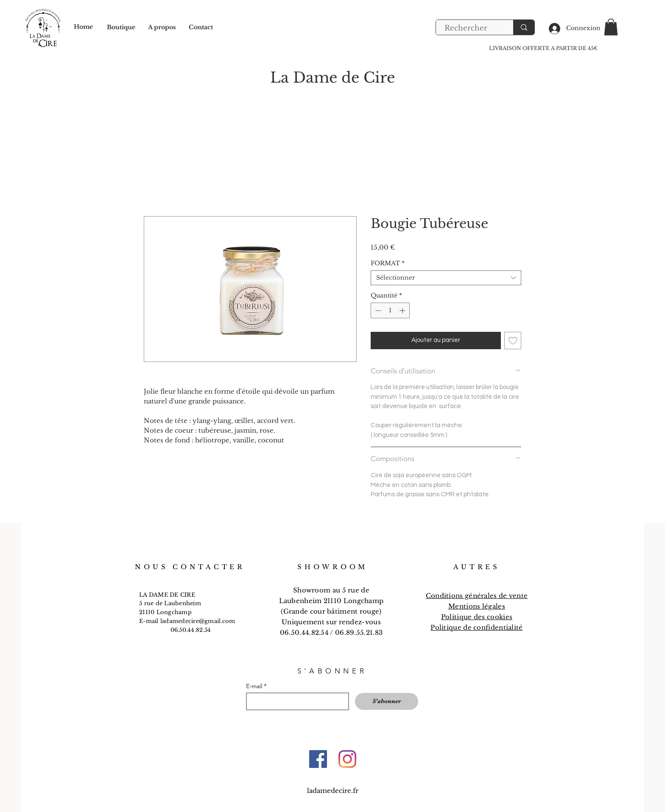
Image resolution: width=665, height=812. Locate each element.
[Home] (89, 27)
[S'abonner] (387, 701)
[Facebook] (318, 759)
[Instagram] (347, 759)
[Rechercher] (470, 28)
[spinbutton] (390, 310)
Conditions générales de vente (477, 596)
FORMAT (388, 263)
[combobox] (446, 278)
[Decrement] (377, 310)
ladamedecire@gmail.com (198, 621)
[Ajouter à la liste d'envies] (513, 341)
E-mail (254, 686)
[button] (611, 27)
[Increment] (403, 310)
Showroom (313, 590)
